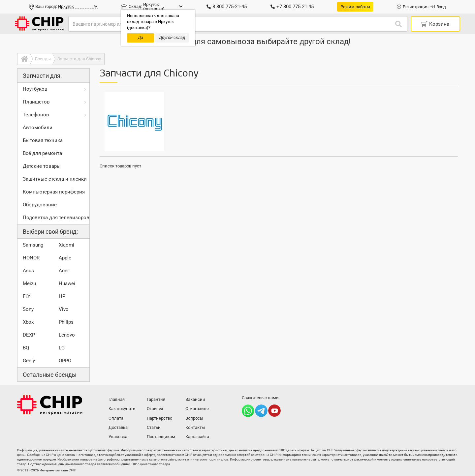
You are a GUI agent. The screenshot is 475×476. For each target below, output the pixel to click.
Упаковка (118, 437)
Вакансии (195, 399)
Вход (438, 7)
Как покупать (122, 409)
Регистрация (413, 7)
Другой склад (172, 37)
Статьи (154, 427)
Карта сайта (197, 437)
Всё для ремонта (42, 153)
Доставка (118, 427)
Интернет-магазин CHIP (50, 405)
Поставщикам (161, 437)
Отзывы (155, 409)
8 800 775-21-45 (227, 7)
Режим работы (355, 7)
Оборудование (40, 205)
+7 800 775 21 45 (292, 7)
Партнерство (159, 418)
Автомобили (38, 128)
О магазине (197, 409)
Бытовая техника (43, 140)
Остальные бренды (50, 375)
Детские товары (42, 166)
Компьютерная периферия (54, 192)
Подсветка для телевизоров (56, 218)
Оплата (116, 418)
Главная (117, 399)
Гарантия (156, 399)
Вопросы (194, 418)
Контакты (195, 427)
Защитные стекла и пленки (55, 179)
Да (141, 37)
